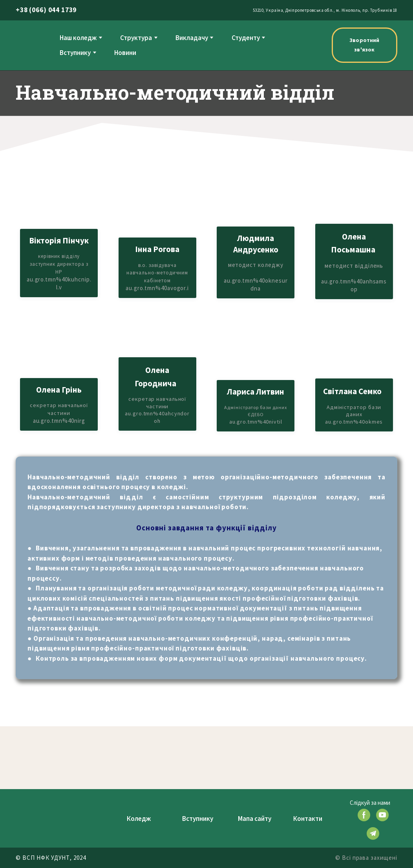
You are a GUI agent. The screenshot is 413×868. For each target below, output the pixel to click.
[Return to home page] (32, 45)
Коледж (139, 819)
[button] (365, 45)
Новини (125, 53)
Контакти (308, 819)
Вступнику (75, 53)
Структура (136, 38)
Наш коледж (78, 38)
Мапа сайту (255, 819)
